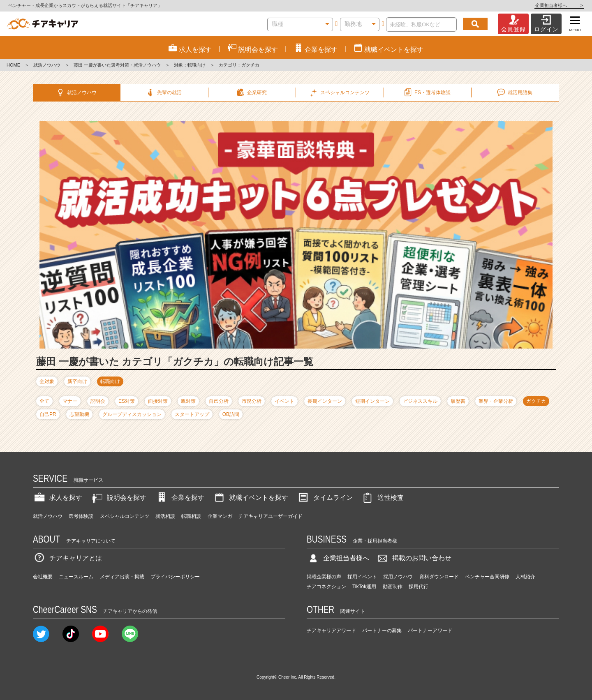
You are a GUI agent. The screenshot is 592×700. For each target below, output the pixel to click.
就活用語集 (514, 92)
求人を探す (58, 498)
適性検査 (382, 498)
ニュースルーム (76, 577)
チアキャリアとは (67, 558)
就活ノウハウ (47, 65)
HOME (13, 65)
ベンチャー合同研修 (487, 577)
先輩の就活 (163, 92)
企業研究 (251, 92)
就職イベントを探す (250, 498)
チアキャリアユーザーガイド (271, 516)
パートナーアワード (430, 631)
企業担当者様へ (559, 5)
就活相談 (165, 516)
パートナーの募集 (382, 631)
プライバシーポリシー (175, 577)
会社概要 (43, 577)
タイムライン (325, 498)
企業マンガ (220, 516)
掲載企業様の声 (324, 577)
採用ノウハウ (398, 577)
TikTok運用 (364, 587)
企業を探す (180, 498)
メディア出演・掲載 (122, 577)
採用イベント (362, 577)
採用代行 (419, 587)
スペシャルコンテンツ (125, 516)
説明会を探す (118, 498)
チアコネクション (326, 587)
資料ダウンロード (439, 577)
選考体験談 (81, 516)
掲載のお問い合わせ (414, 558)
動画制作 (393, 587)
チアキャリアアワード (331, 631)
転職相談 (191, 516)
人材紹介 (525, 577)
